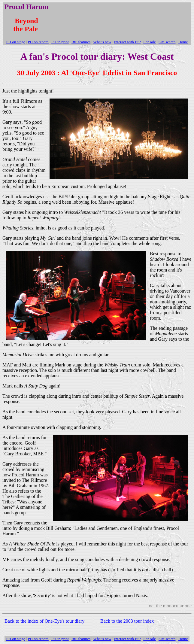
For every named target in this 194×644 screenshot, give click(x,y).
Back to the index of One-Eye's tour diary (44, 621)
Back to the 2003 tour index (127, 621)
